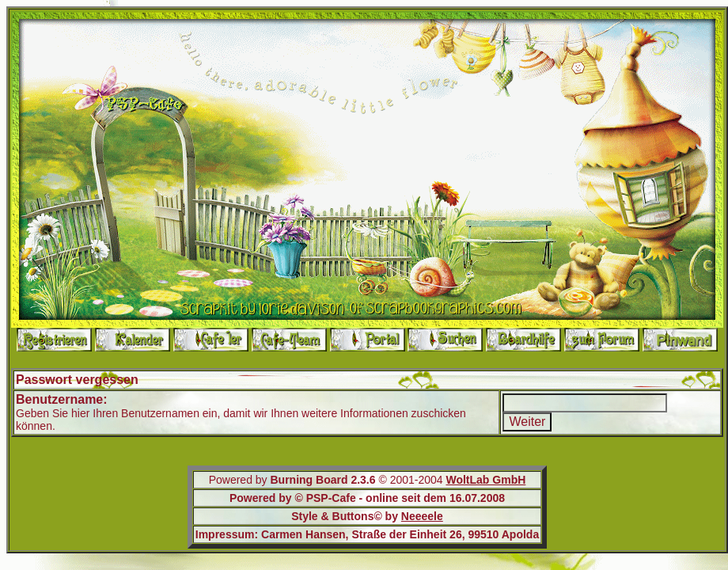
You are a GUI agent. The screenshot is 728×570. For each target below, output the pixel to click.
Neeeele (422, 516)
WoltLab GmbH (485, 480)
